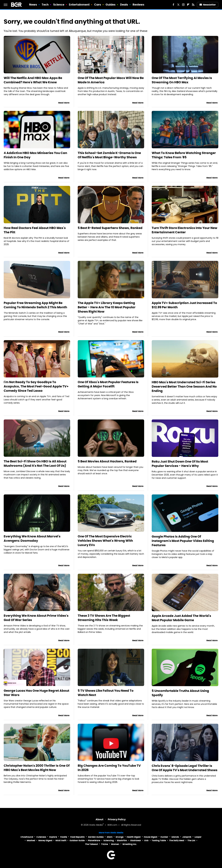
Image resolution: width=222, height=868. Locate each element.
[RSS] (193, 5)
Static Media (96, 825)
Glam (110, 837)
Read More (64, 103)
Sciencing (109, 841)
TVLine (105, 844)
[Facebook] (173, 5)
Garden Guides (96, 837)
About (100, 819)
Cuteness (41, 837)
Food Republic (78, 837)
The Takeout (91, 844)
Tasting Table (159, 841)
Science (59, 5)
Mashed (31, 841)
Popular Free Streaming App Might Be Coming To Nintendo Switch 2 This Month (35, 305)
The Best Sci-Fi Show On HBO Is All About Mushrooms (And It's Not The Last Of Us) (35, 463)
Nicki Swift (61, 841)
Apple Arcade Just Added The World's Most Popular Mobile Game (181, 618)
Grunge (120, 837)
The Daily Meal (177, 841)
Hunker (164, 837)
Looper (198, 837)
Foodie (64, 837)
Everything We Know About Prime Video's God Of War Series (36, 618)
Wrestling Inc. (130, 844)
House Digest (151, 837)
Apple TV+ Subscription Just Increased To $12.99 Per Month (184, 305)
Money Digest (45, 841)
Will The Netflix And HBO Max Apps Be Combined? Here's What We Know (33, 80)
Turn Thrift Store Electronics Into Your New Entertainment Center (184, 230)
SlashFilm (122, 841)
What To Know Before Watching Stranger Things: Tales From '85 (184, 155)
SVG (146, 841)
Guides (111, 5)
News (33, 5)
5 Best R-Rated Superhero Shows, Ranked (110, 228)
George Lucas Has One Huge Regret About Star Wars (36, 693)
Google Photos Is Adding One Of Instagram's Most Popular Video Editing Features (183, 541)
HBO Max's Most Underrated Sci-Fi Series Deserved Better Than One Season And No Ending (184, 386)
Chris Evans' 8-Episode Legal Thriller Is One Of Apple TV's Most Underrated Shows (185, 768)
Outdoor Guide (77, 841)
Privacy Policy (117, 819)
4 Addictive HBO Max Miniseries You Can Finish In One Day (35, 155)
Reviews (139, 5)
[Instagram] (183, 5)
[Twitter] (178, 5)
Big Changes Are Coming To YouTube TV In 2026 (109, 768)
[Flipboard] (188, 5)
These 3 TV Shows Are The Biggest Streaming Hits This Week (104, 618)
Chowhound (27, 837)
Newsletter (208, 5)
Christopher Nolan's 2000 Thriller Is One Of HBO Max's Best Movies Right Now (37, 768)
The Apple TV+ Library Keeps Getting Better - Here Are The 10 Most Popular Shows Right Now (107, 307)
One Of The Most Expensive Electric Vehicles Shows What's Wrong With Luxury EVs (105, 541)
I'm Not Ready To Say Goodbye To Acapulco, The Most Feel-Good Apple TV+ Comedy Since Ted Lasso (36, 386)
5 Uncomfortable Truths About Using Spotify (180, 693)
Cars (98, 5)
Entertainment (79, 5)
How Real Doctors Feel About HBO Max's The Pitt (35, 230)
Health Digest (134, 837)
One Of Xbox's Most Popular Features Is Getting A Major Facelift (108, 384)
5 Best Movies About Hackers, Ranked (107, 461)
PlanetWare (94, 841)
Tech (45, 5)
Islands (175, 837)
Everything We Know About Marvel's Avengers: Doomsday (32, 538)
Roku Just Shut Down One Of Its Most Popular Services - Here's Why (180, 464)
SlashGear (136, 841)
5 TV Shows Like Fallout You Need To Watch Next (106, 693)
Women (115, 844)
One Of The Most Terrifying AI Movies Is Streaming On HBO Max (182, 80)
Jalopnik (187, 837)
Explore (53, 837)
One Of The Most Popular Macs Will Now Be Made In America (111, 80)
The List (191, 841)
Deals (124, 5)
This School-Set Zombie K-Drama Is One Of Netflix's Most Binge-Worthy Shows (109, 155)
